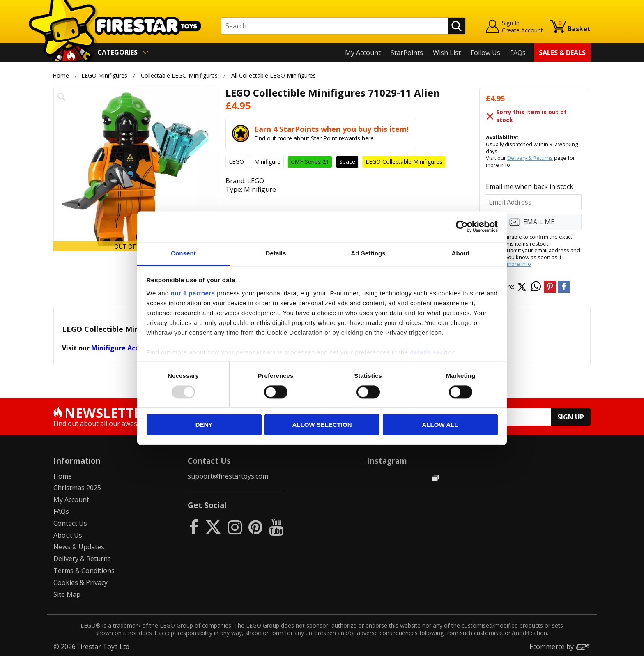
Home (61, 75)
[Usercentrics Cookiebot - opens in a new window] (462, 226)
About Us (68, 535)
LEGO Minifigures (104, 75)
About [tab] (461, 253)
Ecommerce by (560, 647)
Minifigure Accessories (128, 348)
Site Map (67, 594)
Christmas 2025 (77, 488)
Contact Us (70, 523)
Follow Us (485, 53)
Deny (204, 425)
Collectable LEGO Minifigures (179, 75)
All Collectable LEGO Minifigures (274, 75)
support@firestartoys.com (228, 476)
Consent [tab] (183, 253)
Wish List (447, 53)
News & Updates (79, 547)
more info (519, 264)
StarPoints (407, 53)
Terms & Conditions (84, 571)
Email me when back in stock (530, 186)
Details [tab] (276, 253)
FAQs (518, 53)
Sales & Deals (562, 53)
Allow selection (322, 425)
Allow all (440, 425)
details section (433, 352)
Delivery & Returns (530, 158)
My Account (363, 53)
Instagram (387, 461)
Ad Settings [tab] (368, 253)
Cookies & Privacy (80, 582)
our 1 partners (193, 293)
